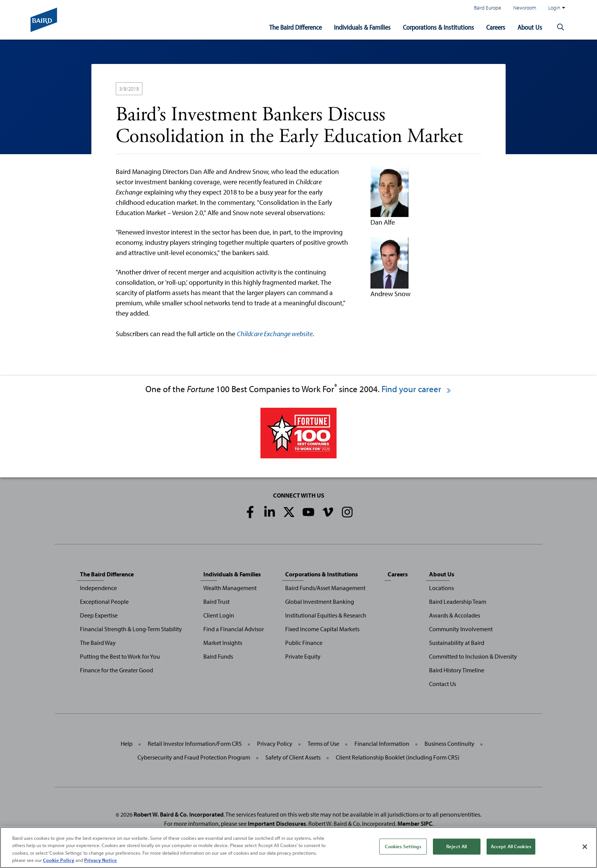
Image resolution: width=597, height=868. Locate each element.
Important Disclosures (277, 823)
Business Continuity (449, 744)
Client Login (219, 615)
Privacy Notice (101, 860)
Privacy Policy (275, 744)
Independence (98, 588)
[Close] (585, 847)
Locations (441, 588)
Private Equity (303, 656)
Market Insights (223, 643)
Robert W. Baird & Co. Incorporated (179, 814)
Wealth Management (230, 588)
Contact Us (443, 684)
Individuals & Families (362, 27)
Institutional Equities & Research (326, 615)
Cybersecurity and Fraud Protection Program (194, 757)
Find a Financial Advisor (234, 629)
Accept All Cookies (511, 846)
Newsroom (525, 7)
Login (557, 8)
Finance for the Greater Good (117, 670)
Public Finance (304, 643)
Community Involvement (461, 629)
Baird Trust (216, 602)
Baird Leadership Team (458, 602)
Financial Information (382, 744)
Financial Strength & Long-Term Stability (131, 629)
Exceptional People (104, 602)
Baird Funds (218, 656)
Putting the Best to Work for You (120, 656)
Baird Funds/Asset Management (325, 588)
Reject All (457, 846)
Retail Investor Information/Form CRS (195, 744)
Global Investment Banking (320, 602)
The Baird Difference (295, 27)
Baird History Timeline (457, 670)
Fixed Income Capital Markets (322, 629)
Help (127, 744)
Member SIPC (415, 823)
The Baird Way (98, 643)
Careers (496, 27)
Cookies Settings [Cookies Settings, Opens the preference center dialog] (403, 846)
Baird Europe (488, 7)
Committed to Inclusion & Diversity (473, 656)
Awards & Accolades (455, 615)
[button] (560, 27)
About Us (530, 27)
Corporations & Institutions (438, 27)
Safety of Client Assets (293, 757)
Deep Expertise (99, 615)
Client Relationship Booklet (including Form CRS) (398, 757)
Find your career (417, 389)
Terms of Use (323, 744)
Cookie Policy (59, 860)
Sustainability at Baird (457, 643)
